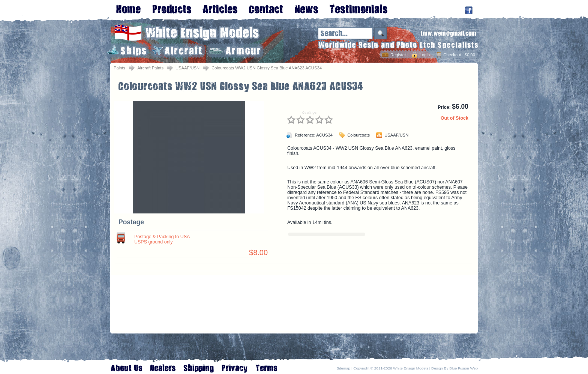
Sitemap (344, 368)
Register (398, 55)
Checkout (452, 55)
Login (425, 55)
